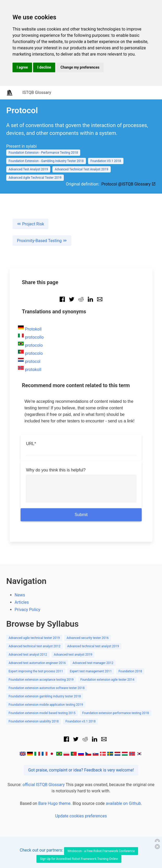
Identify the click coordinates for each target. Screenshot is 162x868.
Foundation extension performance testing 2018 (116, 713)
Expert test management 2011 (91, 671)
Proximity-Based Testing (42, 241)
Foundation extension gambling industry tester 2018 (45, 696)
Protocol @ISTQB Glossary (129, 184)
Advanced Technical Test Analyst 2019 (81, 169)
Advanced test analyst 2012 (28, 655)
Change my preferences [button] (80, 67)
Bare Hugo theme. (55, 803)
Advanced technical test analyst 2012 (35, 646)
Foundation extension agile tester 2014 (107, 680)
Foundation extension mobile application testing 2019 (46, 705)
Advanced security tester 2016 (88, 638)
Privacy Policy (27, 610)
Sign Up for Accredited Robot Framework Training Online (79, 859)
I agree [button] (22, 67)
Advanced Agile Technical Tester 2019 (35, 178)
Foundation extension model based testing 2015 (42, 713)
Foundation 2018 (130, 671)
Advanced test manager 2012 (93, 663)
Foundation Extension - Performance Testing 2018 (43, 153)
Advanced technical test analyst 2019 (93, 646)
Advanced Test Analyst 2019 (28, 169)
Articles (22, 602)
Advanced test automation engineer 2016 (37, 663)
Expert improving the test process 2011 (36, 671)
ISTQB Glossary (37, 92)
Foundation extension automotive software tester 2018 (47, 688)
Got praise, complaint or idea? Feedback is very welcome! (81, 770)
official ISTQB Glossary (43, 785)
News (20, 595)
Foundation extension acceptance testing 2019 (41, 680)
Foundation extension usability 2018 (34, 721)
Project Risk (30, 224)
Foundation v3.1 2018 (80, 721)
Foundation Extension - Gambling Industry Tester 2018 (46, 161)
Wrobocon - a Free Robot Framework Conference (101, 851)
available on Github (123, 803)
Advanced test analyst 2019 (73, 655)
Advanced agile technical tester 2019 (34, 638)
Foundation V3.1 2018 (106, 161)
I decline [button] (44, 67)
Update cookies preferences (81, 816)
